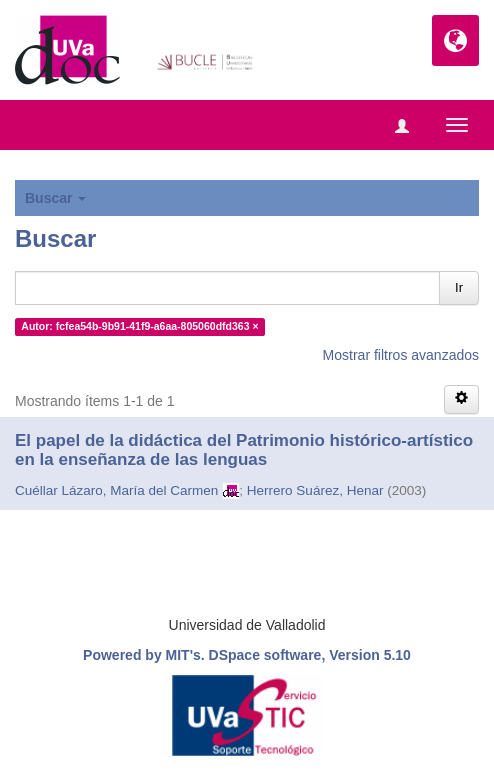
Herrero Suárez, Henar (315, 490)
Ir (459, 287)
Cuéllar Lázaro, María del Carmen (116, 490)
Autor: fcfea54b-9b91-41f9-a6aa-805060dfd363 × (139, 326)
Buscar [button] (55, 198)
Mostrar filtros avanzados (401, 355)
